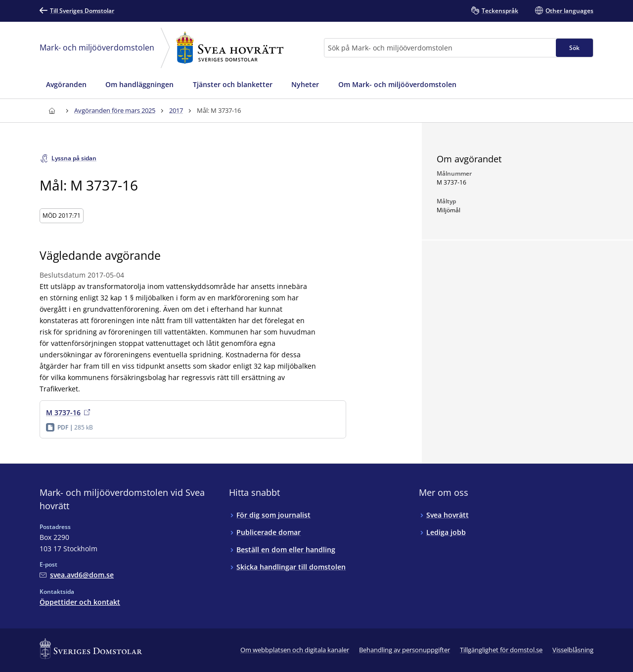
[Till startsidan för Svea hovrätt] (52, 111)
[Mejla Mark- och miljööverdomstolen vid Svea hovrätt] (77, 575)
